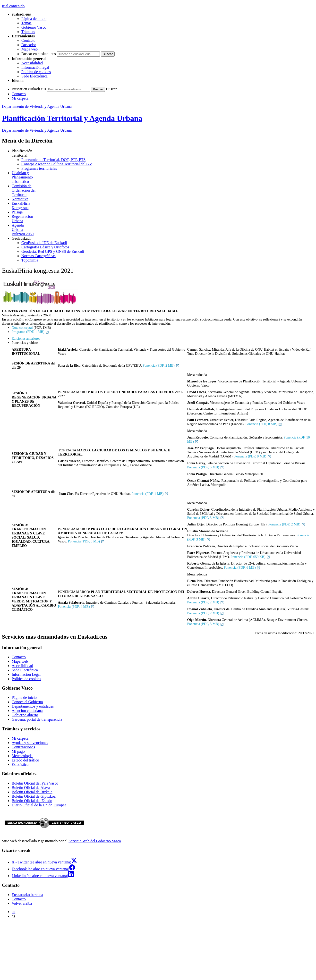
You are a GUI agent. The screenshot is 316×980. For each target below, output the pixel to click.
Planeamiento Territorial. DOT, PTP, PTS (53, 160)
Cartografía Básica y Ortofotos (45, 247)
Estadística (20, 765)
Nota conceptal (22, 328)
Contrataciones (23, 747)
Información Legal (26, 674)
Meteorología (22, 756)
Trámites (28, 32)
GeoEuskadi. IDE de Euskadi (44, 243)
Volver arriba (22, 903)
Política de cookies (36, 72)
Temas (26, 23)
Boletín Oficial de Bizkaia (32, 792)
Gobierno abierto (25, 715)
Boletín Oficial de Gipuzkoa (34, 796)
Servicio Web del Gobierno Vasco (95, 841)
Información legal (35, 67)
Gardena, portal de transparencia (37, 719)
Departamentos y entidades (33, 706)
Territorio (163, 190)
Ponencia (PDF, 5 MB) (206, 467)
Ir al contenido (13, 6)
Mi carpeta (20, 98)
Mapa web (30, 49)
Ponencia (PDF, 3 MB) (206, 518)
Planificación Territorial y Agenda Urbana (72, 118)
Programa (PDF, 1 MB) (30, 332)
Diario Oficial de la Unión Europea (39, 805)
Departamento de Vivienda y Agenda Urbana (37, 106)
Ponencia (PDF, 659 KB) (250, 557)
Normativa (20, 199)
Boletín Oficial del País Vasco (35, 783)
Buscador (29, 45)
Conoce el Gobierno (27, 702)
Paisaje (17, 212)
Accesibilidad (32, 63)
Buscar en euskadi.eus (39, 54)
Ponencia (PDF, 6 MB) (86, 541)
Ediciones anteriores (26, 338)
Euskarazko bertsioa (27, 895)
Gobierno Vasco (34, 27)
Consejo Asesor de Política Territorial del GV (57, 164)
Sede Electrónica (34, 76)
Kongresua (163, 206)
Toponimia (30, 260)
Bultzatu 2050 (163, 230)
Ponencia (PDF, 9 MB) (252, 456)
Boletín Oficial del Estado (32, 801)
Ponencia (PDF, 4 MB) (76, 607)
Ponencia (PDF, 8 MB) (264, 424)
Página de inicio (34, 19)
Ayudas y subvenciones (30, 743)
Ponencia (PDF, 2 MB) (161, 365)
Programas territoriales (39, 168)
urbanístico (163, 177)
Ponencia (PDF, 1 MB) (150, 494)
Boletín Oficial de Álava (31, 788)
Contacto (28, 40)
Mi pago (18, 751)
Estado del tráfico (25, 760)
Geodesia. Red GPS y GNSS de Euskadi (53, 251)
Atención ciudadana (27, 711)
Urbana (163, 219)
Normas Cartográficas (38, 256)
